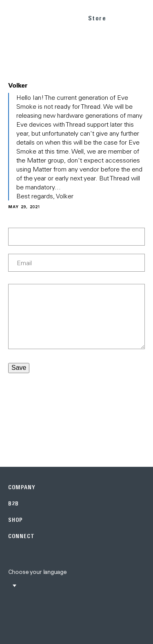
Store (97, 18)
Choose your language (37, 572)
